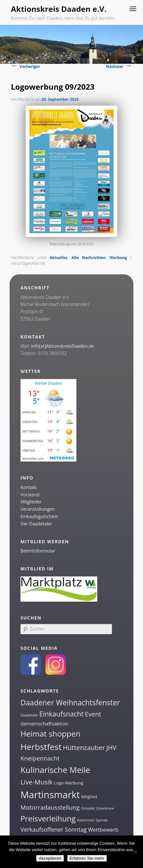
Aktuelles (59, 258)
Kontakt (29, 487)
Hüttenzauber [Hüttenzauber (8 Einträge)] (84, 747)
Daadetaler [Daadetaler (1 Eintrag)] (29, 715)
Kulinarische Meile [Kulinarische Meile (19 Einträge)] (55, 770)
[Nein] (135, 852)
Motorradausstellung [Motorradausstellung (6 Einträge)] (50, 807)
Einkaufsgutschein (39, 516)
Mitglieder (31, 502)
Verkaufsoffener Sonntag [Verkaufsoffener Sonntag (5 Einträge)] (54, 829)
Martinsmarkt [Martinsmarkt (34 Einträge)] (50, 795)
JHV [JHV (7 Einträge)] (111, 748)
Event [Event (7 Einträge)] (93, 714)
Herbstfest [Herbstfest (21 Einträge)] (41, 747)
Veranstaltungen (38, 509)
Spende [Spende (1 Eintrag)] (102, 820)
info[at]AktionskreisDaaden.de (63, 346)
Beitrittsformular (38, 551)
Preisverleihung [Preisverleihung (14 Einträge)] (48, 818)
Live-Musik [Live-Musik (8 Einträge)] (37, 782)
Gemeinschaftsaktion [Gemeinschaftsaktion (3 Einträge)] (44, 723)
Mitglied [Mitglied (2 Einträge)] (89, 797)
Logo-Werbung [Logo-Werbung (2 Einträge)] (69, 783)
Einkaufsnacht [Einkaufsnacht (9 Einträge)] (62, 714)
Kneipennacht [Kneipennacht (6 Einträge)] (40, 758)
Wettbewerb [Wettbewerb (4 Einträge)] (103, 830)
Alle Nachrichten (89, 258)
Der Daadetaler (36, 524)
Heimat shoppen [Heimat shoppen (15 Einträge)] (50, 734)
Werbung (118, 258)
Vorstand (30, 495)
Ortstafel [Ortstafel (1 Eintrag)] (88, 808)
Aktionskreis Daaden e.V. (59, 9)
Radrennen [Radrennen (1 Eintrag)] (86, 820)
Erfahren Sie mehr (87, 858)
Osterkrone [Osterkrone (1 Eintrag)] (105, 808)
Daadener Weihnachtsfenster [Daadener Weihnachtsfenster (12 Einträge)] (70, 703)
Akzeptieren (50, 858)
